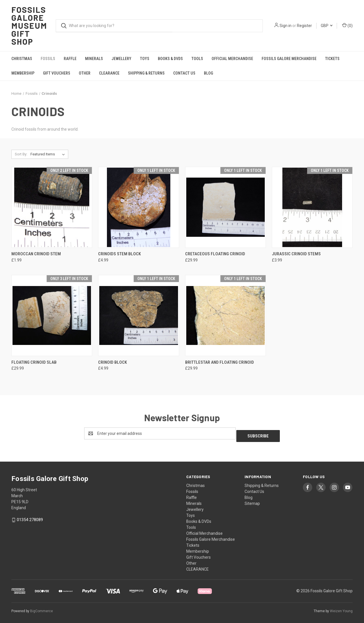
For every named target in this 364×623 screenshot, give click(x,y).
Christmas (22, 59)
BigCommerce (42, 608)
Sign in (286, 26)
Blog (208, 73)
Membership (23, 73)
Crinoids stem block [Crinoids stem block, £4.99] (119, 254)
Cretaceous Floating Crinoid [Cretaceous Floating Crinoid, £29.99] (215, 254)
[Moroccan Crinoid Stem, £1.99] (52, 207)
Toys (145, 59)
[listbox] (49, 154)
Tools (197, 59)
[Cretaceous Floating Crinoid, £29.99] (226, 207)
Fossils (48, 59)
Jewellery (121, 59)
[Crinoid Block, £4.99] (138, 315)
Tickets (332, 59)
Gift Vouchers (57, 73)
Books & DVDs (170, 59)
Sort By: (21, 154)
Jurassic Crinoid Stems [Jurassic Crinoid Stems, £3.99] (296, 254)
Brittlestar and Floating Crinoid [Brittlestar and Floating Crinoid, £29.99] (220, 362)
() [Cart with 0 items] (347, 25)
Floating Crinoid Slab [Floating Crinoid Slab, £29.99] (34, 362)
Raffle (70, 59)
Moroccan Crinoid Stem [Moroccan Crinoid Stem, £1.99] (36, 254)
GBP (327, 26)
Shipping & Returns (146, 73)
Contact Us (184, 73)
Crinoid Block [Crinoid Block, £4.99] (112, 362)
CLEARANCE (109, 73)
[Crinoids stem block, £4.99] (138, 207)
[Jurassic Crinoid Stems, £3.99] (312, 207)
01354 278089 (30, 517)
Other (85, 73)
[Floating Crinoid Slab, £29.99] (52, 315)
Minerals (94, 59)
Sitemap (252, 501)
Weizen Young (341, 608)
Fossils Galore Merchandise (289, 59)
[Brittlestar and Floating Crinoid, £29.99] (226, 315)
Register (304, 26)
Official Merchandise (232, 59)
